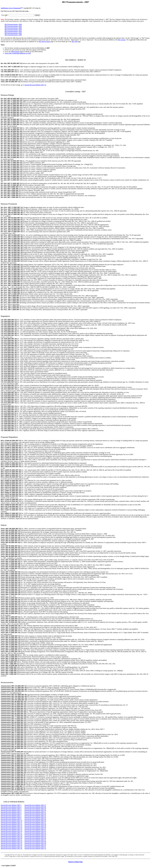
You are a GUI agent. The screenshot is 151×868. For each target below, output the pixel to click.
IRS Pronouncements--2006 (13, 24)
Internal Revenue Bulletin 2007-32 (35, 814)
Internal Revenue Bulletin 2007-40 (35, 828)
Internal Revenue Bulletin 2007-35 (35, 819)
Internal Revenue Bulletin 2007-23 (12, 843)
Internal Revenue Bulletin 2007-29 (35, 809)
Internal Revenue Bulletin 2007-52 (35, 85)
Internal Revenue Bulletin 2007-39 (35, 826)
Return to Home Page (75, 862)
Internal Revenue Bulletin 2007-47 (35, 840)
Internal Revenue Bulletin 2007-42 (35, 831)
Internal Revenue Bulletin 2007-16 (12, 831)
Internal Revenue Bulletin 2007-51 (35, 847)
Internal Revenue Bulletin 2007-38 (35, 824)
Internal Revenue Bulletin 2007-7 (11, 816)
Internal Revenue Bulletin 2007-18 (12, 835)
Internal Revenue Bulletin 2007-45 (35, 836)
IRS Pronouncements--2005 (13, 26)
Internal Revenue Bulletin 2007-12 (12, 824)
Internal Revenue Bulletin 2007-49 (35, 843)
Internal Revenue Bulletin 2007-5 (11, 812)
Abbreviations (15, 52)
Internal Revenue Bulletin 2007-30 (35, 810)
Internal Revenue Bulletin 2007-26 (12, 848)
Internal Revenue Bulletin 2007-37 (35, 822)
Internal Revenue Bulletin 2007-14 (12, 828)
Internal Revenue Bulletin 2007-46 (35, 838)
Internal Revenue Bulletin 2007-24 (12, 845)
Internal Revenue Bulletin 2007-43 (35, 833)
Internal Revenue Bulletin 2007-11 (11, 822)
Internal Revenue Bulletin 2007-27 (35, 805)
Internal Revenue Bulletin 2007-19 (12, 836)
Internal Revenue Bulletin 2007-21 (12, 840)
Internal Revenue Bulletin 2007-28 (35, 807)
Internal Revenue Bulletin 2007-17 (12, 833)
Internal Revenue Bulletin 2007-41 (35, 829)
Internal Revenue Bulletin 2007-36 (35, 821)
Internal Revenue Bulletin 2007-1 (11, 805)
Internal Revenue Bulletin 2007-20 (12, 838)
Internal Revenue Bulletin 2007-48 (35, 841)
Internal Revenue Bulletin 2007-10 (12, 821)
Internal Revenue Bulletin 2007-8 (11, 817)
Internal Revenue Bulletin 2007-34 (35, 817)
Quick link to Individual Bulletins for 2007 (18, 53)
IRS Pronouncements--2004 (13, 28)
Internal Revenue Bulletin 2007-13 (12, 826)
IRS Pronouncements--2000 (13, 35)
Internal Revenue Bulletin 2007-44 (35, 835)
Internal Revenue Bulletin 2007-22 (12, 841)
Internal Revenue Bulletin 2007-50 (35, 845)
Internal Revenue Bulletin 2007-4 (11, 810)
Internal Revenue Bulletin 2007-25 (12, 847)
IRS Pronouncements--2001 (13, 33)
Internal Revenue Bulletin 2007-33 (35, 816)
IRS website (122, 40)
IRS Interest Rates (44, 42)
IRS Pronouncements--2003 (13, 30)
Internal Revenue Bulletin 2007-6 (11, 814)
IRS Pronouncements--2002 (13, 31)
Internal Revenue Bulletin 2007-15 (12, 829)
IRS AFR (74, 42)
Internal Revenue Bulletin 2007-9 (11, 819)
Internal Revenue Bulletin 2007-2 (11, 807)
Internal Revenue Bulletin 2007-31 (35, 812)
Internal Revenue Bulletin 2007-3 (11, 809)
